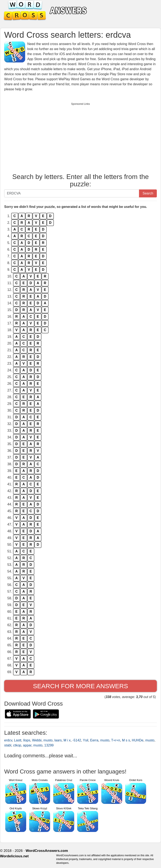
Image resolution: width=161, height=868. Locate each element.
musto (48, 740)
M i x (67, 740)
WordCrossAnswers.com (47, 851)
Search (148, 193)
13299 (49, 745)
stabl (8, 745)
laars (58, 740)
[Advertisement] (80, 137)
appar (27, 745)
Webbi (37, 740)
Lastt (18, 740)
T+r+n (116, 740)
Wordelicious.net (14, 856)
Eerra (94, 740)
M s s (126, 740)
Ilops (27, 740)
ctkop (17, 745)
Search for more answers (80, 686)
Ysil (86, 740)
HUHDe (138, 740)
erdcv (8, 740)
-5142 (77, 740)
